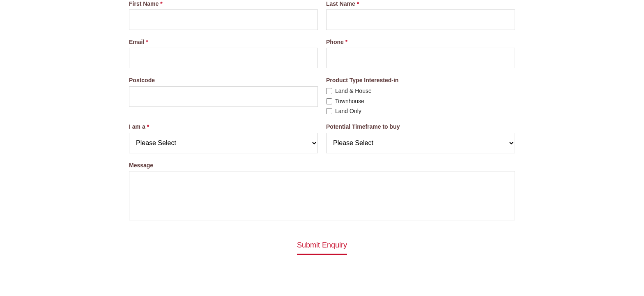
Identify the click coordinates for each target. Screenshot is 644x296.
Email (137, 42)
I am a (137, 127)
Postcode (142, 80)
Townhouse (350, 101)
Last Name (341, 4)
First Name (144, 4)
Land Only (348, 111)
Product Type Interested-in (362, 80)
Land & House (353, 91)
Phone (335, 42)
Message (141, 165)
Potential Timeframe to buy (363, 127)
